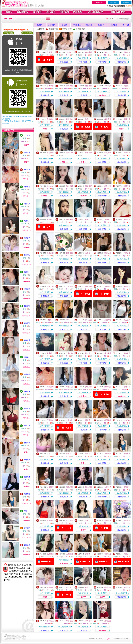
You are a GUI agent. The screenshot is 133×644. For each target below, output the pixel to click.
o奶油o (69, 52)
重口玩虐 (108, 253)
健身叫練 (69, 153)
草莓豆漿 (108, 86)
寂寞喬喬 (69, 86)
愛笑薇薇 (108, 153)
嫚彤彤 (26, 272)
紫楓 (87, 521)
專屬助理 (27, 494)
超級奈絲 (89, 286)
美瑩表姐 (50, 119)
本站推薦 (89, 25)
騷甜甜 (49, 353)
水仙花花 (69, 621)
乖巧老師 (108, 420)
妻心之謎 (69, 521)
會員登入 (99, 2)
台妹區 (65, 25)
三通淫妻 (127, 153)
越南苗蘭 (27, 170)
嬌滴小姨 (89, 86)
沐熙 (87, 119)
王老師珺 (69, 554)
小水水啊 (50, 86)
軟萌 (87, 220)
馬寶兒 (26, 221)
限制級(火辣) (54, 29)
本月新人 (101, 25)
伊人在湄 (89, 320)
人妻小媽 (108, 487)
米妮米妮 (127, 52)
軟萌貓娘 (89, 153)
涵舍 (106, 52)
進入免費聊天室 (45, 158)
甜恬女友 (127, 286)
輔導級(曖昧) (67, 29)
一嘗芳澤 (69, 286)
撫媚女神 (127, 220)
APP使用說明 (9, 33)
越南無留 (50, 521)
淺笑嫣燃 (127, 587)
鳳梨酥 (88, 454)
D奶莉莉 (50, 320)
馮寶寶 (88, 554)
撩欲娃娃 (89, 387)
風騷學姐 (108, 286)
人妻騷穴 (50, 487)
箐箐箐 (126, 487)
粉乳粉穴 (108, 186)
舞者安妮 (27, 460)
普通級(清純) (81, 29)
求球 (49, 454)
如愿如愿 (27, 374)
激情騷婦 (27, 545)
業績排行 (40, 25)
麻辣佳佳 (50, 621)
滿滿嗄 (107, 220)
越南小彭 (108, 621)
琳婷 (68, 320)
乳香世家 (50, 554)
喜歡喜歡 (108, 454)
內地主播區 (77, 25)
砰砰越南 (27, 391)
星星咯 (88, 420)
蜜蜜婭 (126, 86)
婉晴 (25, 511)
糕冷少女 (27, 238)
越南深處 (27, 443)
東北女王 (69, 587)
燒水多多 (69, 119)
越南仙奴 (69, 253)
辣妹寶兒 (27, 323)
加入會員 (113, 2)
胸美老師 (69, 487)
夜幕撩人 (50, 420)
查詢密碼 (126, 2)
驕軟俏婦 (69, 186)
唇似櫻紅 (27, 255)
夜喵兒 (69, 454)
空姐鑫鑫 (108, 521)
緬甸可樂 (27, 426)
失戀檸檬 (108, 320)
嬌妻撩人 (27, 528)
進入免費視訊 (64, 58)
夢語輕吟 (108, 587)
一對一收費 (125, 25)
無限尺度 (127, 186)
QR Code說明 (27, 33)
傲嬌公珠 (127, 387)
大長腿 (88, 253)
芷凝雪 (49, 52)
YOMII (49, 220)
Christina (50, 186)
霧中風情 (108, 353)
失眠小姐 (69, 353)
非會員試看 (64, 62)
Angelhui (127, 420)
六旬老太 (27, 135)
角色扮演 (69, 387)
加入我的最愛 (124, 19)
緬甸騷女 (127, 521)
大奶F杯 (69, 420)
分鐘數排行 (52, 25)
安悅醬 (26, 357)
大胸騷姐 (127, 253)
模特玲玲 (108, 554)
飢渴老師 (89, 487)
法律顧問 (27, 289)
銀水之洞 (50, 253)
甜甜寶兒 (27, 306)
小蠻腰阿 (69, 220)
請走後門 (127, 320)
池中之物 (50, 286)
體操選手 (27, 153)
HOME (111, 19)
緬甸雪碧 (27, 409)
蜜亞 (87, 587)
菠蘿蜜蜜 (27, 340)
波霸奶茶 (50, 153)
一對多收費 (113, 25)
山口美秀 (27, 204)
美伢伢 (126, 554)
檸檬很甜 (127, 119)
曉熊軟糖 (27, 187)
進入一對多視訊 (64, 158)
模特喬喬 (108, 119)
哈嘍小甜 (89, 52)
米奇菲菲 (89, 621)
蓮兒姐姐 (27, 477)
